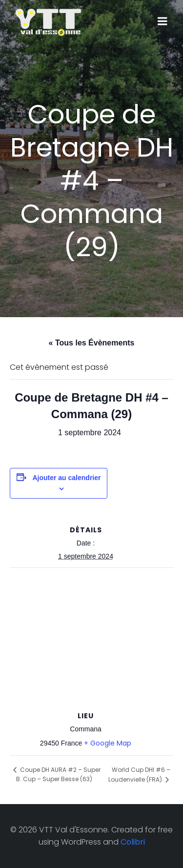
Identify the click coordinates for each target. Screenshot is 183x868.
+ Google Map (108, 743)
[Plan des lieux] (91, 638)
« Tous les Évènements (92, 343)
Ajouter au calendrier (66, 478)
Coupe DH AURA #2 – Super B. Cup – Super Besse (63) (58, 774)
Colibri (133, 842)
